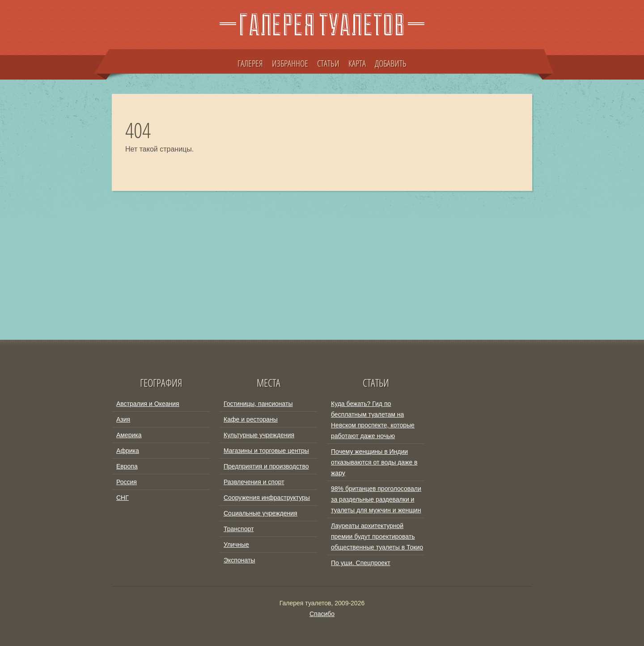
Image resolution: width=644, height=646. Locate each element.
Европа (127, 466)
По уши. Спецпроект (361, 563)
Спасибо (322, 614)
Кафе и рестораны (251, 419)
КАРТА (357, 63)
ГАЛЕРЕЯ (250, 63)
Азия (123, 419)
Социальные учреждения (261, 513)
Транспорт (239, 529)
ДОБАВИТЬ (391, 63)
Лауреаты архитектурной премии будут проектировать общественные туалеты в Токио (377, 536)
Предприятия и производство (266, 466)
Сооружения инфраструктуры (267, 498)
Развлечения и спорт (254, 482)
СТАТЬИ (328, 63)
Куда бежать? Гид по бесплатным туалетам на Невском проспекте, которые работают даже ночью (373, 420)
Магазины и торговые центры (266, 451)
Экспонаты (239, 560)
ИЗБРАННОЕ (290, 63)
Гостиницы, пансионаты (258, 404)
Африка (128, 451)
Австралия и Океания (148, 404)
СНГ (123, 498)
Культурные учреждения (259, 435)
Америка (129, 435)
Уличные (236, 545)
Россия (127, 482)
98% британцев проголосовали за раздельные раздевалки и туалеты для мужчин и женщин (376, 499)
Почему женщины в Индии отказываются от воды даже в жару (374, 462)
